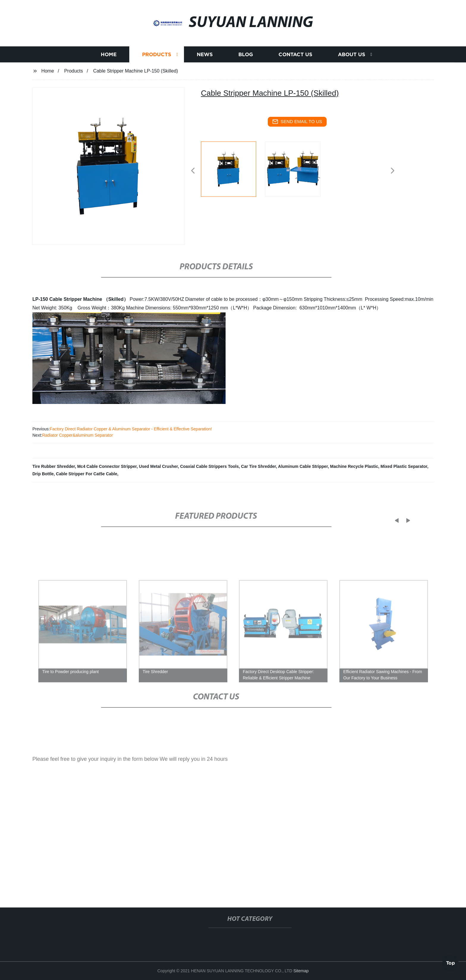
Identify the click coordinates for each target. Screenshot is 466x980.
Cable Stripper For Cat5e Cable (86, 474)
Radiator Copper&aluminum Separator (78, 435)
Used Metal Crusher (158, 466)
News (205, 55)
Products (157, 55)
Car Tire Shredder (258, 466)
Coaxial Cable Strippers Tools (209, 466)
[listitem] (233, 168)
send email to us (297, 122)
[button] (193, 171)
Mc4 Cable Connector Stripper (107, 466)
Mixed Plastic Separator (404, 466)
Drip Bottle (43, 474)
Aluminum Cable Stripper (303, 466)
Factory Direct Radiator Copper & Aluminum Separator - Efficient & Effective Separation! (131, 429)
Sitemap (301, 971)
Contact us (295, 55)
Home (109, 55)
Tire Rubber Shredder (54, 466)
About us (352, 55)
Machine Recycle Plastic (354, 466)
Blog (246, 55)
